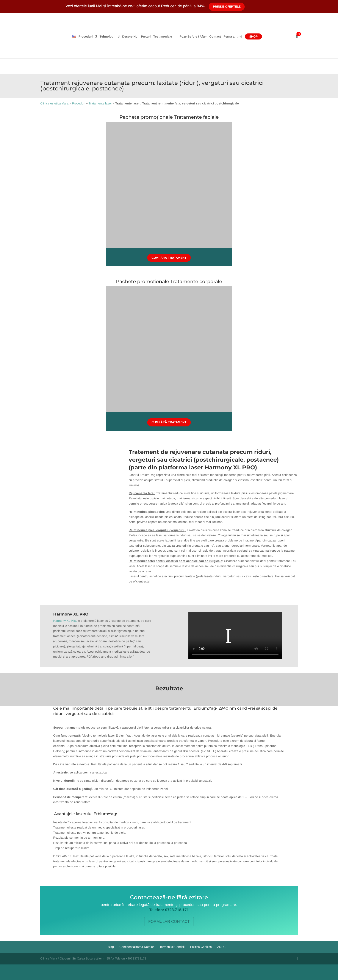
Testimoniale (146, 37)
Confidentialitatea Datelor (137, 947)
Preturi (129, 37)
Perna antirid (250, 37)
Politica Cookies (201, 947)
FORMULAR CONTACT (169, 922)
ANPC (221, 947)
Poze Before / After (210, 37)
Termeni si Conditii (172, 947)
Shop (270, 36)
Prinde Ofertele (227, 6)
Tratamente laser (100, 103)
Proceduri (69, 37)
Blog (111, 947)
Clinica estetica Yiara (54, 103)
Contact (232, 37)
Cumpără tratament (169, 258)
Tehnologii (91, 37)
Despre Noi (114, 37)
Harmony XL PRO (65, 621)
